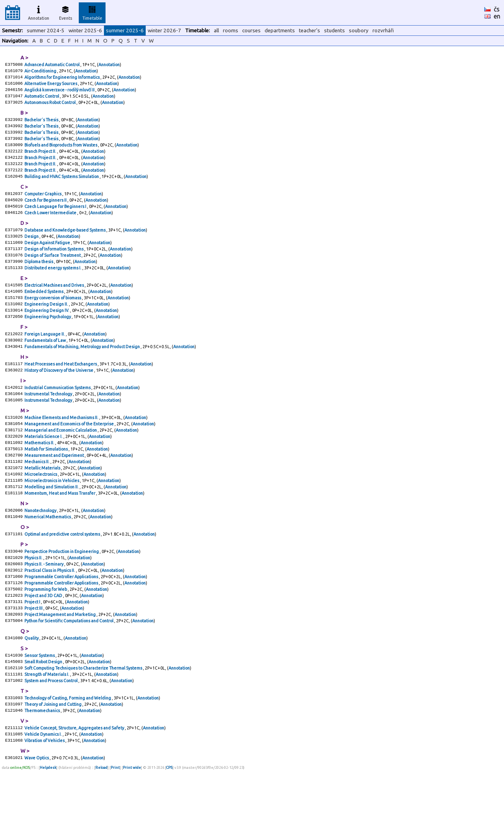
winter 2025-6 (85, 31)
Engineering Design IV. (47, 336)
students (334, 31)
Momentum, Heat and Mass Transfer (60, 536)
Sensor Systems (40, 712)
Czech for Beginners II (46, 215)
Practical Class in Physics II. (50, 619)
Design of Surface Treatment (53, 275)
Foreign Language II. (45, 361)
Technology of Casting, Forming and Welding (68, 758)
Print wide (132, 833)
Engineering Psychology (48, 343)
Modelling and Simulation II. (52, 529)
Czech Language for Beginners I (56, 222)
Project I (33, 654)
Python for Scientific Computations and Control (69, 675)
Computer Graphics (43, 208)
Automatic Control (42, 100)
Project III (34, 661)
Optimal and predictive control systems (63, 579)
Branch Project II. (41, 161)
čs (497, 9)
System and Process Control (51, 740)
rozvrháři (383, 31)
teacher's (309, 31)
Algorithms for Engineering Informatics (62, 79)
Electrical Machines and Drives (55, 308)
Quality (32, 694)
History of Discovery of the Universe (59, 401)
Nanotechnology (41, 554)
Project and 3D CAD (44, 647)
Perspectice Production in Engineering (62, 597)
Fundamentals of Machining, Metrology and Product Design (82, 375)
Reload (101, 833)
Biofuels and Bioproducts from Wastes (61, 154)
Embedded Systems (44, 315)
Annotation (39, 12)
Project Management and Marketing (60, 668)
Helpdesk (48, 833)
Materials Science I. (44, 472)
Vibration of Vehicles (45, 805)
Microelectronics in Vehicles (52, 522)
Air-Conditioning (41, 72)
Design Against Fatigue (48, 261)
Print (115, 833)
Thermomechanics (43, 772)
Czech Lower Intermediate (51, 229)
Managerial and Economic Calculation (61, 465)
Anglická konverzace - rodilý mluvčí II (60, 93)
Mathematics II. (40, 479)
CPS (169, 833)
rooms (231, 31)
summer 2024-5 (46, 31)
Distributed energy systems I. (53, 289)
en (497, 16)
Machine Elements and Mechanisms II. (62, 451)
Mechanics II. (37, 501)
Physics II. (34, 605)
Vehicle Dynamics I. (44, 798)
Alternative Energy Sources (51, 86)
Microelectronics (41, 515)
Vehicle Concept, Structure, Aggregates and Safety (75, 790)
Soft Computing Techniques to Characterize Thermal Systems (84, 726)
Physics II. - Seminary (44, 612)
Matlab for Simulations (46, 486)
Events (66, 12)
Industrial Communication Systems (58, 419)
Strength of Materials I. (47, 733)
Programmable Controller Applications (62, 626)
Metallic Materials (43, 508)
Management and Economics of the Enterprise (69, 458)
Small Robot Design (44, 719)
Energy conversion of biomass (53, 322)
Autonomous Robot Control (50, 108)
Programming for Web (46, 640)
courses (251, 31)
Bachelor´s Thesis (42, 126)
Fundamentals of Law (45, 368)
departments (280, 31)
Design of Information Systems (54, 268)
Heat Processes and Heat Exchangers (61, 393)
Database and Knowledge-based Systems (65, 247)
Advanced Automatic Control (52, 65)
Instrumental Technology (49, 426)
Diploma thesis (39, 282)
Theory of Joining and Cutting (53, 765)
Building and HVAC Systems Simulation (62, 189)
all (216, 31)
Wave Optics (37, 823)
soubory (359, 31)
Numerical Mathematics (48, 561)
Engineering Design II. (47, 329)
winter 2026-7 (164, 31)
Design (32, 254)
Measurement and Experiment (55, 494)
